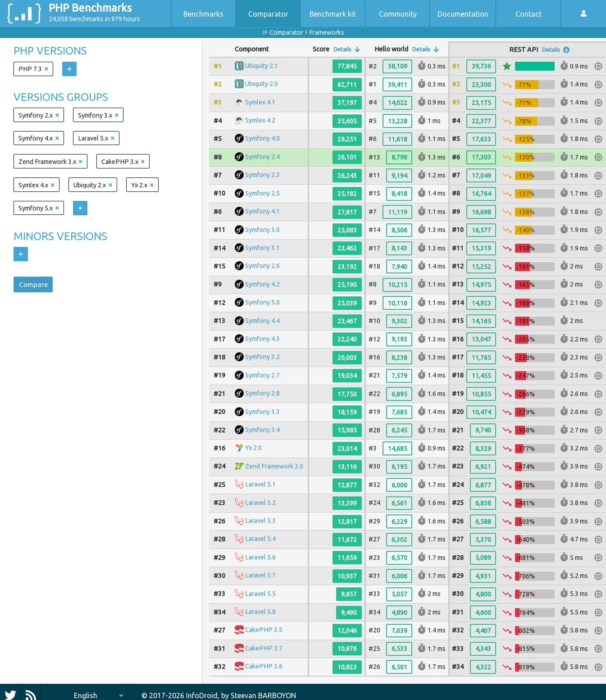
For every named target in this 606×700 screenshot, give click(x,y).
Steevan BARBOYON (263, 695)
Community (398, 14)
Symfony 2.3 (262, 175)
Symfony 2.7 (262, 375)
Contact (529, 14)
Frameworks (327, 32)
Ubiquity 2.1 (262, 66)
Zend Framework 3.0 (274, 466)
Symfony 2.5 (262, 193)
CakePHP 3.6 (264, 667)
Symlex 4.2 (260, 120)
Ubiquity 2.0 (262, 84)
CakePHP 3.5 (264, 630)
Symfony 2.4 (262, 157)
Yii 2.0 (253, 448)
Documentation (463, 14)
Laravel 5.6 (260, 557)
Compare (34, 285)
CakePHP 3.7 (264, 648)
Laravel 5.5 (260, 594)
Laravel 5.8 (260, 612)
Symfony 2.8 (262, 393)
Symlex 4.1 (260, 102)
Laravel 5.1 (260, 484)
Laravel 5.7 (260, 575)
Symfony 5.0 (262, 302)
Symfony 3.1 (262, 248)
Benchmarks (203, 14)
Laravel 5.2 (260, 503)
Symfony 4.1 (262, 211)
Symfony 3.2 (262, 357)
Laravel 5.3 (260, 521)
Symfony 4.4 (262, 321)
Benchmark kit (333, 14)
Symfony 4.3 (262, 339)
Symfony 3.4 (262, 430)
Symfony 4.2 (262, 284)
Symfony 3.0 (262, 230)
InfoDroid (202, 695)
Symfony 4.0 (262, 139)
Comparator (268, 14)
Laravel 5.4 (260, 539)
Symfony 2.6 (262, 266)
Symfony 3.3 (262, 412)
